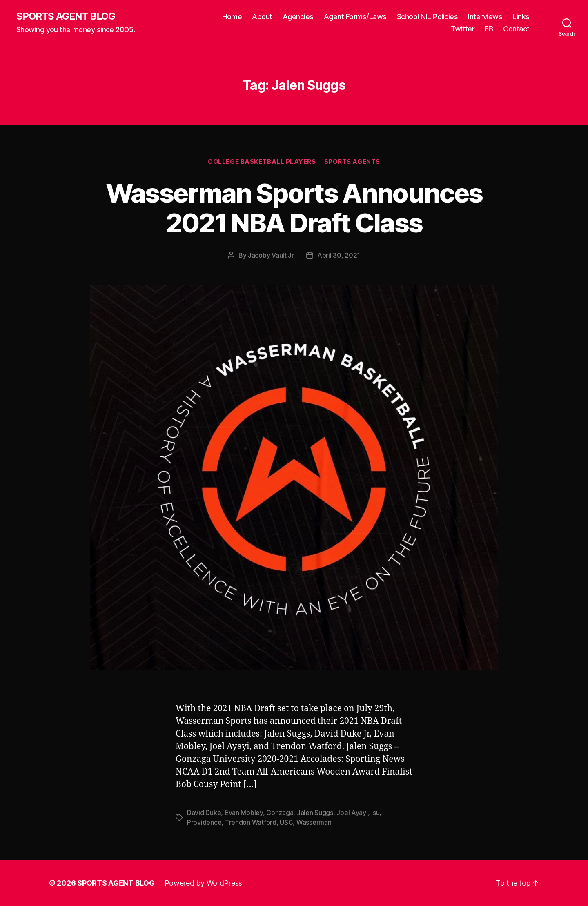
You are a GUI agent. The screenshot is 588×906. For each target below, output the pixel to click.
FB (489, 29)
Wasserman (314, 822)
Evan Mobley (244, 813)
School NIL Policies (428, 17)
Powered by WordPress (204, 883)
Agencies (298, 17)
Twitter (463, 29)
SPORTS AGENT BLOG (66, 16)
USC (286, 822)
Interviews (485, 17)
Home (232, 17)
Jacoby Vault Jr (271, 255)
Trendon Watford (251, 822)
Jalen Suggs (315, 813)
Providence (204, 822)
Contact (516, 29)
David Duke (204, 813)
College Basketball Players (262, 162)
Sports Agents (352, 162)
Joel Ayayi (352, 813)
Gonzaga (280, 813)
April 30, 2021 (339, 255)
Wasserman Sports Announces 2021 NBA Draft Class (294, 208)
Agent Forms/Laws (355, 17)
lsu (375, 813)
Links (521, 17)
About (262, 17)
